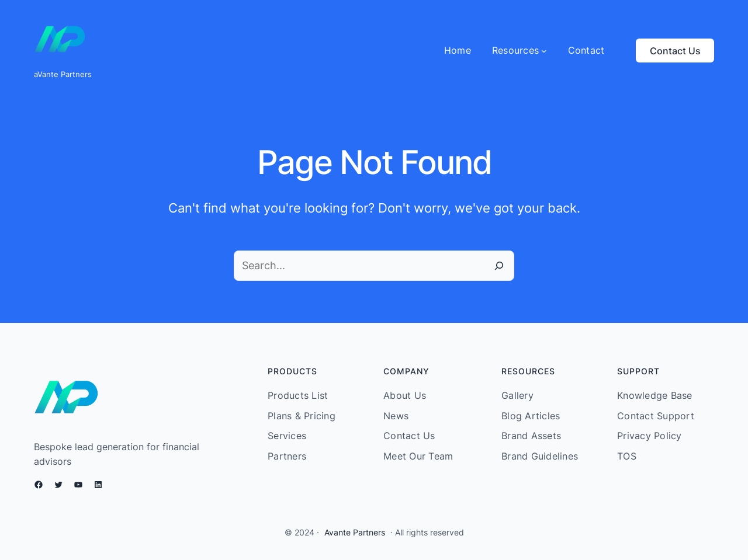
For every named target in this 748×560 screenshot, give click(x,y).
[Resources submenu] (520, 51)
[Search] (499, 266)
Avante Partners (355, 532)
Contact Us (675, 51)
